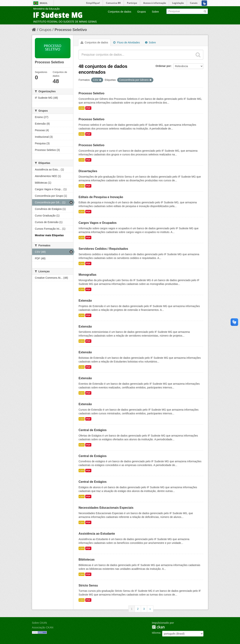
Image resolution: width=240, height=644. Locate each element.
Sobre (155, 12)
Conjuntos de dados (120, 12)
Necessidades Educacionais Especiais (106, 508)
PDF (88, 108)
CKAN (158, 627)
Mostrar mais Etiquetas (49, 235)
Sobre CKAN (39, 623)
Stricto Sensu (88, 585)
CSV (82, 108)
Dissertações (88, 171)
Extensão (85, 301)
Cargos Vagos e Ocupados (98, 223)
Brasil (44, 3)
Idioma (156, 633)
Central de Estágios (93, 430)
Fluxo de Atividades (126, 42)
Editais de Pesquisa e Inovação (101, 197)
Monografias (87, 275)
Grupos (142, 12)
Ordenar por (163, 66)
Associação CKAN (43, 627)
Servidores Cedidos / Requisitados (103, 249)
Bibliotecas (87, 560)
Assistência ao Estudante (97, 534)
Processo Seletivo (71, 30)
